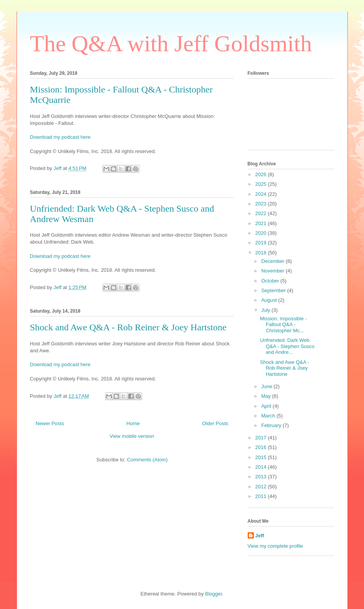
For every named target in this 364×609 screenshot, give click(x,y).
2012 (262, 487)
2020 (262, 233)
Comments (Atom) (147, 460)
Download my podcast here (60, 137)
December (273, 261)
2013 (262, 477)
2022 (262, 213)
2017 (262, 438)
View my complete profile (275, 546)
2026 (262, 174)
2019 (262, 243)
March (269, 416)
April (267, 406)
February (272, 425)
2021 (262, 223)
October (271, 281)
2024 (262, 194)
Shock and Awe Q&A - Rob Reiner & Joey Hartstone (128, 327)
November (273, 271)
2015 (262, 457)
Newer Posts (50, 423)
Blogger (213, 594)
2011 (262, 496)
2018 (262, 253)
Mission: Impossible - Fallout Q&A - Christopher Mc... (283, 325)
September (274, 290)
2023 (262, 204)
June (267, 386)
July (266, 310)
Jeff (260, 536)
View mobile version (132, 436)
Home (133, 423)
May (267, 396)
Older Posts (215, 423)
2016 (262, 447)
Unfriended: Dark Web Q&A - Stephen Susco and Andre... (287, 346)
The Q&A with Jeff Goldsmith (171, 44)
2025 (262, 184)
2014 (262, 467)
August (270, 300)
